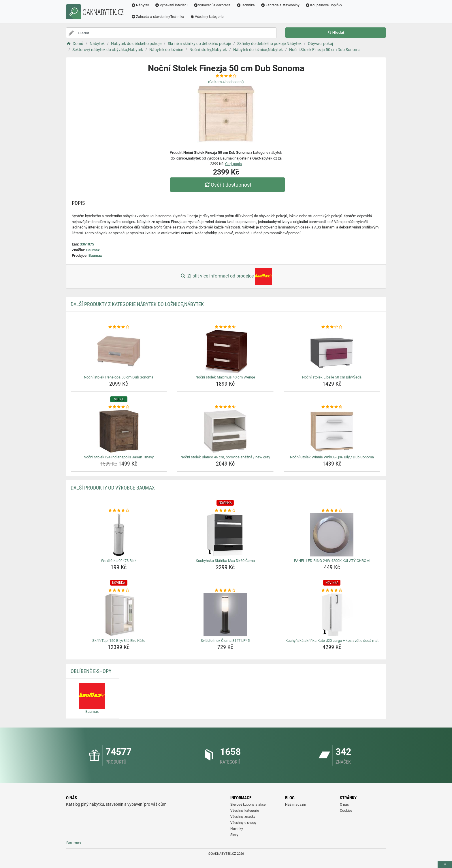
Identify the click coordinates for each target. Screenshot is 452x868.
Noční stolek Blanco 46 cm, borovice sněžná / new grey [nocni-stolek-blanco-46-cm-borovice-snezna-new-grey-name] (225, 457)
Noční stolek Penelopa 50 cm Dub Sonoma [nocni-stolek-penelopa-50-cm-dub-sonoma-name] (119, 377)
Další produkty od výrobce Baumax (113, 488)
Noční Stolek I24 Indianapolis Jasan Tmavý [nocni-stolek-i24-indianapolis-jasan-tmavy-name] (119, 457)
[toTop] (445, 865)
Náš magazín (296, 805)
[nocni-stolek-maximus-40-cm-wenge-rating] (225, 327)
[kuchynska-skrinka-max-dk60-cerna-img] (225, 535)
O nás (344, 805)
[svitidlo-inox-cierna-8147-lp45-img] (225, 615)
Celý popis (233, 164)
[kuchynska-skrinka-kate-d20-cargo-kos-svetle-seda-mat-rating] (332, 590)
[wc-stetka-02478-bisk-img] (119, 535)
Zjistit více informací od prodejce (226, 276)
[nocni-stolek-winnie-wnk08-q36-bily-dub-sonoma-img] (332, 431)
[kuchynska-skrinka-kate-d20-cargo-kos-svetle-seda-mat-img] (332, 615)
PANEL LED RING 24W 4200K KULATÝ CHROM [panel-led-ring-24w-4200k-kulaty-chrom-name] (332, 561)
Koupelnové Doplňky (324, 5)
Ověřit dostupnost (227, 185)
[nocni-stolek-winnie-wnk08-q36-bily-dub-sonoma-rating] (332, 407)
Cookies (346, 811)
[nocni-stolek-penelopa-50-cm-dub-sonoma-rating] (119, 327)
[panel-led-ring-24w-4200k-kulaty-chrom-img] (332, 535)
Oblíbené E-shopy (91, 671)
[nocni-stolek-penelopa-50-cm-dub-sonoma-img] (119, 351)
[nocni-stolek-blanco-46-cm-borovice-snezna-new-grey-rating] (225, 407)
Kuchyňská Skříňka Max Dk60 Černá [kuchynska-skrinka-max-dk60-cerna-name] (225, 561)
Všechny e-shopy (243, 823)
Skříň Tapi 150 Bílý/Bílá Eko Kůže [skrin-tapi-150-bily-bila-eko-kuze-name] (119, 641)
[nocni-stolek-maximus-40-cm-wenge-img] (225, 351)
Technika (245, 5)
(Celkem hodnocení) (226, 82)
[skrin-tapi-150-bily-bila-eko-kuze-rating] (119, 590)
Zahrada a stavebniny (280, 5)
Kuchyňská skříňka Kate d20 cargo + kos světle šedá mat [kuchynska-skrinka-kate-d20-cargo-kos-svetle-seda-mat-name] (332, 641)
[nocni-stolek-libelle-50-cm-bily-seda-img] (332, 351)
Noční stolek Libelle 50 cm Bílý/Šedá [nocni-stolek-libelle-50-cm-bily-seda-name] (332, 377)
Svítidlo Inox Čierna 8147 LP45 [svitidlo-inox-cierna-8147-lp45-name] (225, 641)
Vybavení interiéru (171, 5)
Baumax (93, 250)
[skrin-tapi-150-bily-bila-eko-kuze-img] (119, 615)
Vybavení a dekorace (212, 5)
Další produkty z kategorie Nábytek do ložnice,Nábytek (137, 304)
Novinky (237, 829)
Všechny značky (243, 817)
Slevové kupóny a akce (248, 805)
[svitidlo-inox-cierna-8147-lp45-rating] (225, 590)
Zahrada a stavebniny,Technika (158, 17)
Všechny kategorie (207, 17)
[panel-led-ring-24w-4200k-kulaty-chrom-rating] (332, 511)
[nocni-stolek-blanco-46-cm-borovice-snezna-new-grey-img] (225, 431)
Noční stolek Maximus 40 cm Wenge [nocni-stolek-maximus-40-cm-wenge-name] (225, 377)
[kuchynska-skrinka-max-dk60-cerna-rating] (225, 511)
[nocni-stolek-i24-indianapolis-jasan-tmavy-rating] (119, 407)
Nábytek (140, 5)
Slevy (234, 835)
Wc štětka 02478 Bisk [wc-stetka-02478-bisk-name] (119, 561)
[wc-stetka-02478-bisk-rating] (119, 511)
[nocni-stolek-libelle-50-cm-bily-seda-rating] (332, 327)
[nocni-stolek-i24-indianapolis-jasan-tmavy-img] (119, 431)
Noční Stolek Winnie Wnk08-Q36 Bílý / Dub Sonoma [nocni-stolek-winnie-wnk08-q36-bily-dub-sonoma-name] (332, 457)
